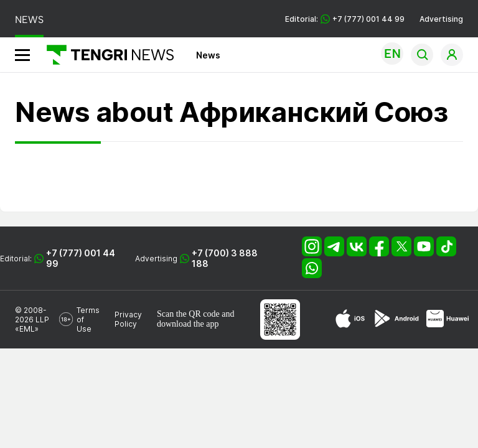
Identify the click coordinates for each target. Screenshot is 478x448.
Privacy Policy (128, 319)
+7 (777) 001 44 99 (81, 258)
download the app (188, 324)
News (208, 55)
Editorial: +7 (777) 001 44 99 (345, 19)
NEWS (29, 20)
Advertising (441, 19)
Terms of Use (88, 320)
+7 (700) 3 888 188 (225, 258)
